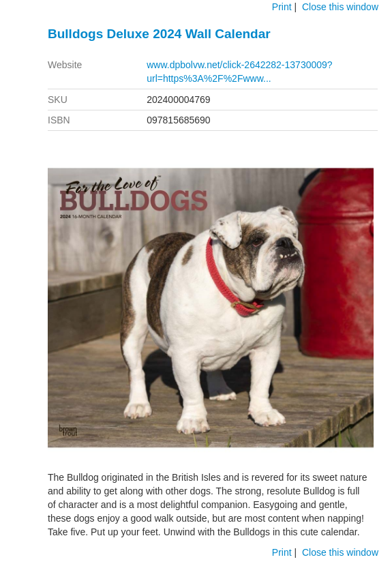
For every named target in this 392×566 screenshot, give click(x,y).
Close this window (340, 7)
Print (282, 7)
